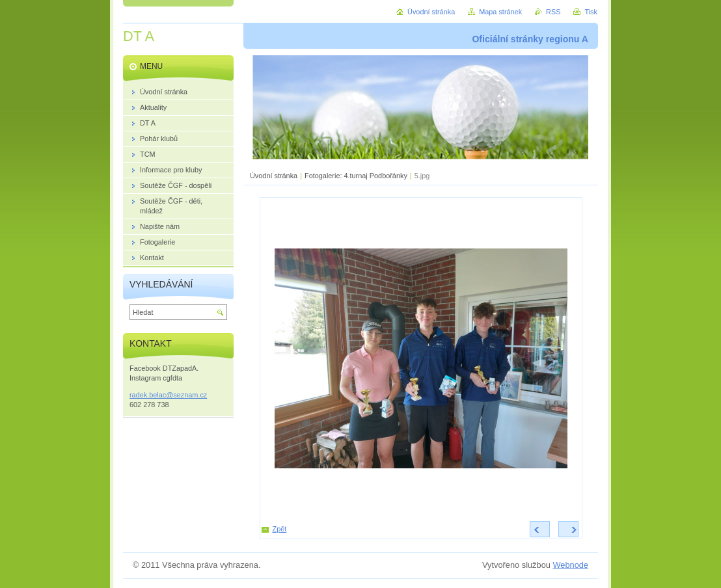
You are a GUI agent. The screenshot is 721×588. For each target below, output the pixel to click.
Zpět (280, 529)
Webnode (570, 565)
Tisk (591, 12)
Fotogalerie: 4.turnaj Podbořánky (356, 176)
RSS (553, 12)
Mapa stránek (500, 12)
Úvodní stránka (274, 176)
